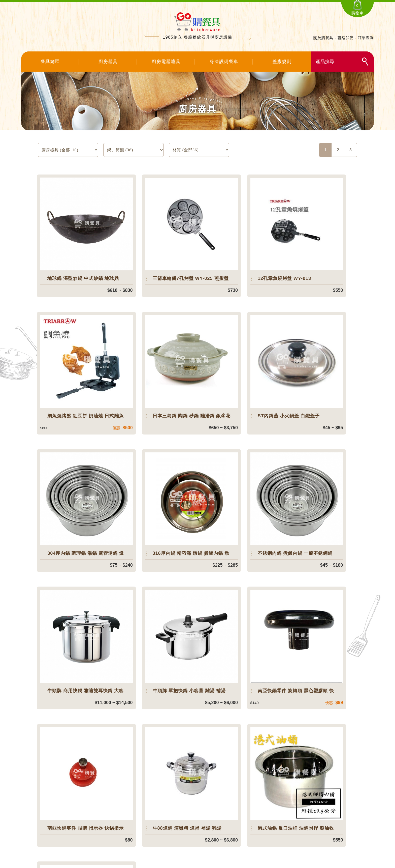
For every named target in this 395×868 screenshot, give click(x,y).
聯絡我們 (346, 38)
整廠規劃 (282, 62)
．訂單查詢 (248, 808)
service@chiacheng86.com (86, 834)
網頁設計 (248, 863)
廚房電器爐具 (166, 62)
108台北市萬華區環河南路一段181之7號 (98, 824)
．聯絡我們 (248, 817)
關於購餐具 (323, 38)
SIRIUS (236, 863)
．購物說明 (248, 826)
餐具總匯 (50, 62)
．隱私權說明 (250, 835)
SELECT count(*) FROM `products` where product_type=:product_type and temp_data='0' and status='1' (134, 150)
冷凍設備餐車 (224, 62)
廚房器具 (108, 62)
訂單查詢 (366, 38)
